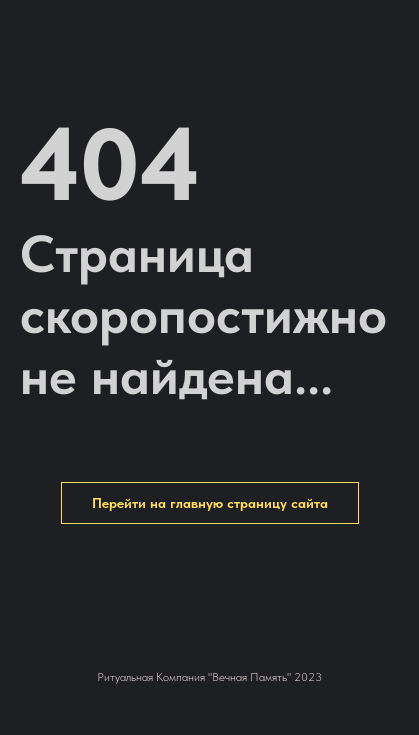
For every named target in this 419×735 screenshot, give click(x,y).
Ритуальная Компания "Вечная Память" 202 (206, 677)
